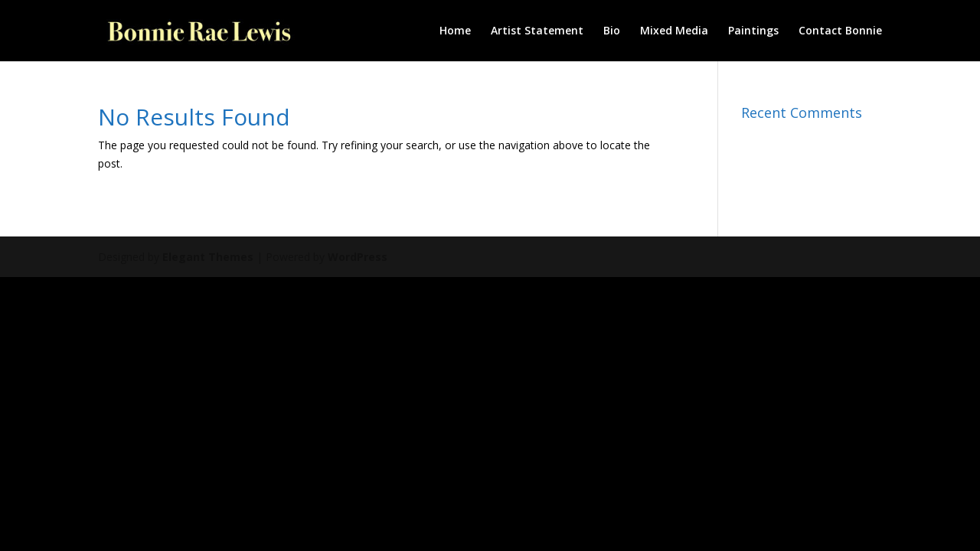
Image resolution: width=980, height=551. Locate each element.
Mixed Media (674, 31)
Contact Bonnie (840, 31)
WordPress (358, 257)
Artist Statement (537, 31)
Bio (612, 31)
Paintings (753, 31)
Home (455, 31)
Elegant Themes (208, 257)
